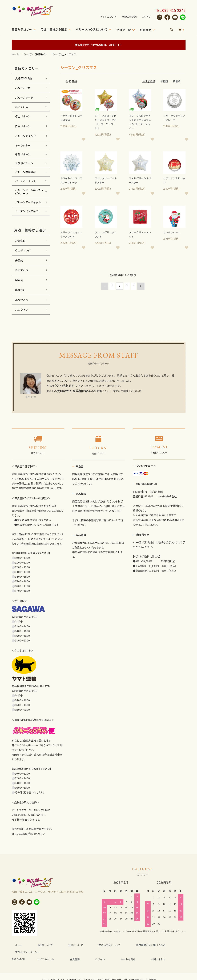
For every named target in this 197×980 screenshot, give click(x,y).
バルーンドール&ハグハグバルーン (29, 192)
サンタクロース (172, 234)
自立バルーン (23, 126)
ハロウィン (22, 309)
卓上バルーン (23, 116)
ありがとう (22, 300)
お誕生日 (20, 241)
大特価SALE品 (23, 78)
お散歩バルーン (24, 163)
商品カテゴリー (22, 29)
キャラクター (23, 145)
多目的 (19, 260)
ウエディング (23, 250)
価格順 (163, 81)
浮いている (22, 107)
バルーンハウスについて (92, 29)
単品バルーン (23, 154)
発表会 (19, 280)
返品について (60, 945)
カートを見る (108, 952)
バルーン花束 (23, 88)
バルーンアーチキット (28, 202)
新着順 (176, 81)
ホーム (15, 54)
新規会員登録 (128, 17)
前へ (106, 288)
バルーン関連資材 (25, 172)
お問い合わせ (132, 952)
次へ (139, 288)
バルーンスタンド (25, 136)
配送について (36, 945)
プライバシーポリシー (162, 945)
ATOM (23, 952)
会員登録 (67, 952)
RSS (14, 952)
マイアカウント (106, 17)
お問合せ (145, 30)
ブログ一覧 (124, 30)
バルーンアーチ (24, 98)
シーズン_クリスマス (64, 54)
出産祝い (20, 290)
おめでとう (22, 270)
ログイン (146, 17)
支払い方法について (89, 945)
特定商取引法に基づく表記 (125, 945)
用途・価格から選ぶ (54, 29)
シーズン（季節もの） (36, 54)
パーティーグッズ (25, 181)
